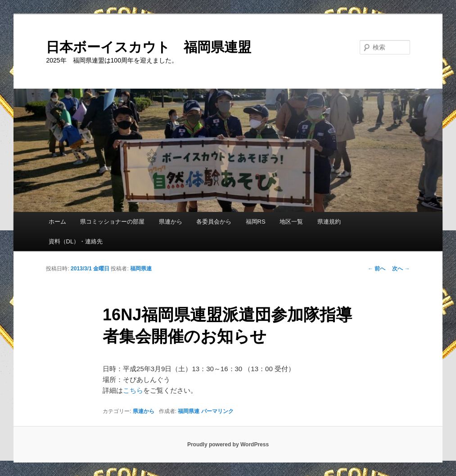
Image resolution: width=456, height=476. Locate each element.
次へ (401, 269)
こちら (133, 390)
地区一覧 (291, 222)
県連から (171, 222)
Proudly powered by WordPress (228, 445)
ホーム (57, 222)
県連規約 (329, 222)
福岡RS (256, 222)
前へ (377, 269)
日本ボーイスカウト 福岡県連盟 (149, 47)
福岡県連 (141, 269)
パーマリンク (217, 411)
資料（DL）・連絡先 (76, 241)
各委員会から (214, 222)
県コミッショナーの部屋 (112, 222)
